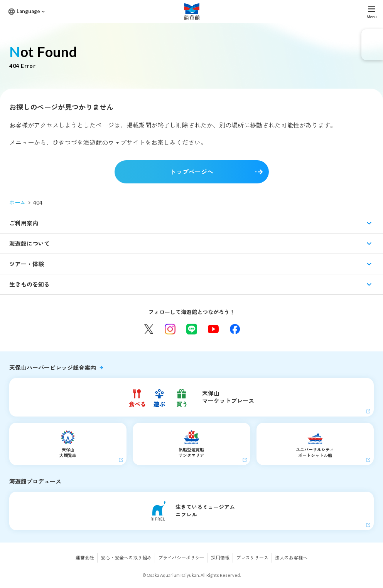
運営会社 (85, 558)
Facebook (235, 329)
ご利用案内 (24, 223)
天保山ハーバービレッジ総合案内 (53, 368)
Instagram (170, 329)
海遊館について (30, 244)
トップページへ (192, 172)
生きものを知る (30, 284)
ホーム (17, 202)
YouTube (213, 329)
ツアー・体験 (27, 264)
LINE (192, 329)
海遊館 (192, 11)
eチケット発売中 (372, 45)
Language (28, 11)
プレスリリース (252, 558)
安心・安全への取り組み (126, 558)
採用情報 (220, 558)
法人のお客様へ (291, 558)
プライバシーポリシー (181, 558)
